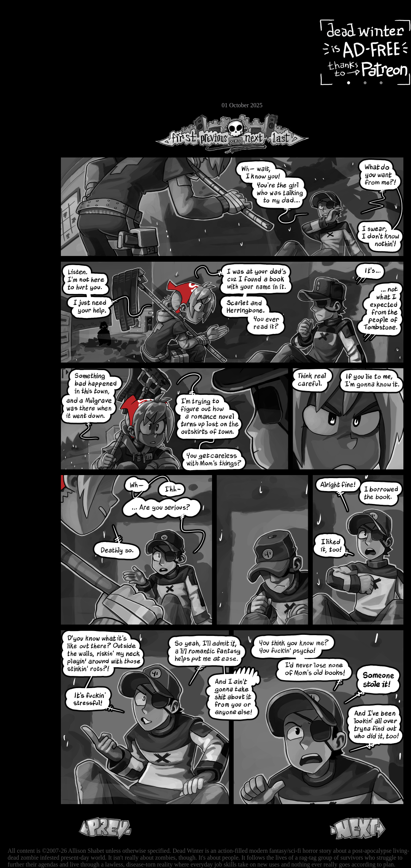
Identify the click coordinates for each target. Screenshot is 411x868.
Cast (29, 68)
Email (29, 104)
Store (29, 92)
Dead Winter (57, 24)
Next (252, 134)
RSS (29, 118)
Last (288, 134)
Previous (217, 134)
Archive (29, 55)
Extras (29, 80)
